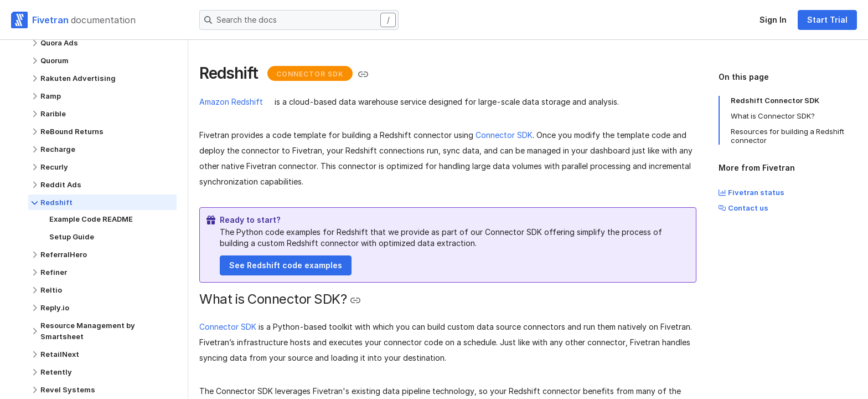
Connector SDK (504, 135)
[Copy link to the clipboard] (363, 74)
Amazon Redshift (231, 102)
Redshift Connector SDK (775, 100)
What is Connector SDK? (773, 116)
